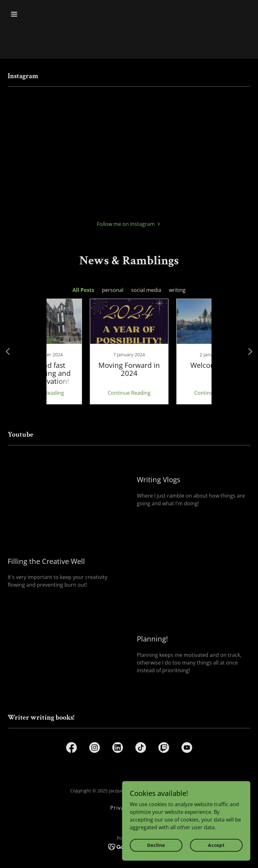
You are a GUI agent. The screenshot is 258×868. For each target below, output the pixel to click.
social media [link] (146, 290)
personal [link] (113, 290)
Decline (156, 845)
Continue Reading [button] (86, 393)
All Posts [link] (83, 290)
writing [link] (177, 290)
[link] (86, 351)
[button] (36, 14)
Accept (216, 845)
